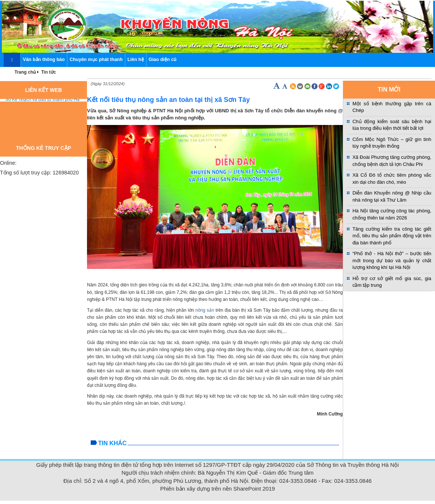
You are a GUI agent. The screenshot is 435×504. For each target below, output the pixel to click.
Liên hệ (136, 60)
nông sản (204, 310)
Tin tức (49, 72)
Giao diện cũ (163, 60)
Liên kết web (44, 90)
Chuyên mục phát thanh (96, 60)
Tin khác (112, 443)
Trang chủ (25, 72)
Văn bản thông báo (44, 60)
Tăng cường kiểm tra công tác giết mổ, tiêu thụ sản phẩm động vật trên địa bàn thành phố (392, 236)
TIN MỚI (389, 89)
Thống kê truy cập (43, 148)
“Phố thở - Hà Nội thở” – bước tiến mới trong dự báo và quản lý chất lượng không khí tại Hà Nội (392, 260)
